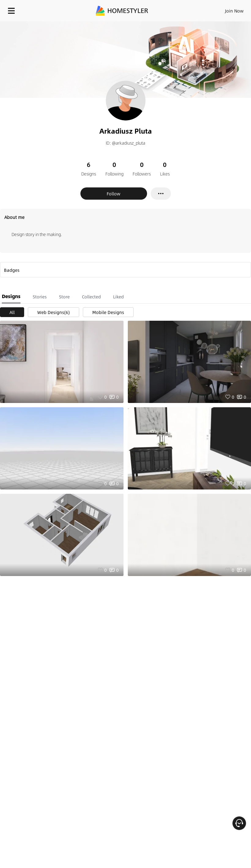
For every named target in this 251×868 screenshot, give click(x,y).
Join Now (234, 11)
